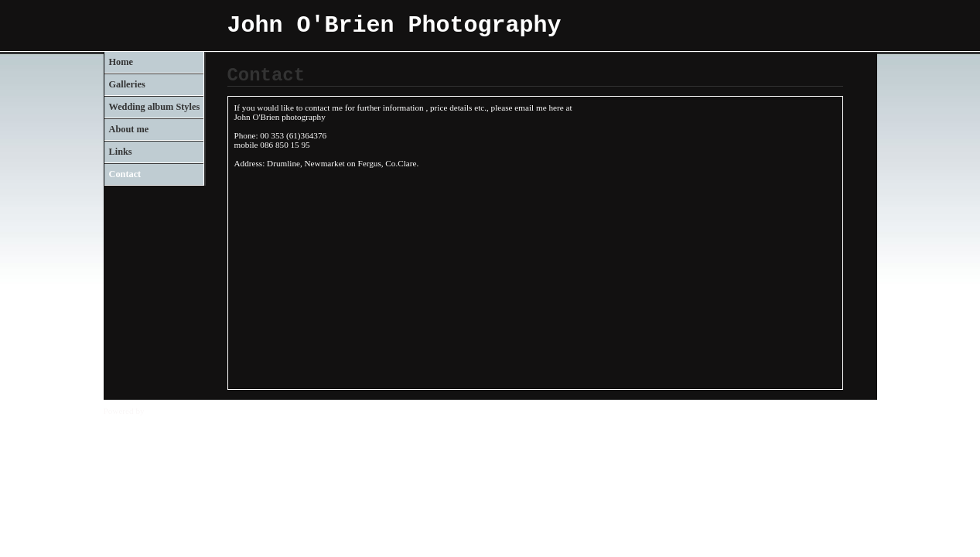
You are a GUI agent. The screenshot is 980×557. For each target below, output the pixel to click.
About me (129, 129)
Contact (125, 174)
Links (121, 152)
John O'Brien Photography (394, 26)
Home (121, 62)
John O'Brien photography (280, 117)
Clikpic (159, 411)
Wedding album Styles (155, 107)
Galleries (127, 84)
